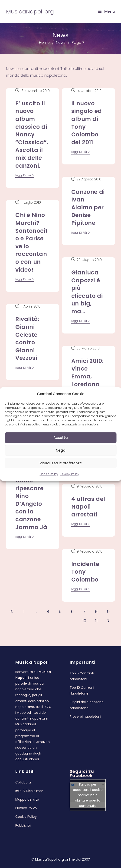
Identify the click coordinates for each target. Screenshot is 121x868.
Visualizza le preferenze (61, 463)
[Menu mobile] (107, 11)
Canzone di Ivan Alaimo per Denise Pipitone (88, 207)
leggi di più (25, 176)
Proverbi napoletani (85, 717)
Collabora (23, 782)
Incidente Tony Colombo (85, 572)
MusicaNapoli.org (30, 11)
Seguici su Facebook (82, 773)
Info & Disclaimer (29, 791)
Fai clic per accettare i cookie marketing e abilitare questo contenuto (88, 795)
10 (84, 621)
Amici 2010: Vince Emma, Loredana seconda (88, 376)
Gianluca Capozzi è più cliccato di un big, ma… (87, 292)
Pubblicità (23, 825)
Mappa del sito (27, 799)
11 (96, 621)
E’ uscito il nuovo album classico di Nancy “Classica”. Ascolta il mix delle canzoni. (32, 135)
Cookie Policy (49, 474)
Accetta (61, 438)
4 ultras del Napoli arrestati (88, 507)
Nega (61, 450)
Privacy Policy (70, 474)
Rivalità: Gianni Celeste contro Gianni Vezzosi (27, 338)
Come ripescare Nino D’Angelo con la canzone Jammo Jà (31, 504)
